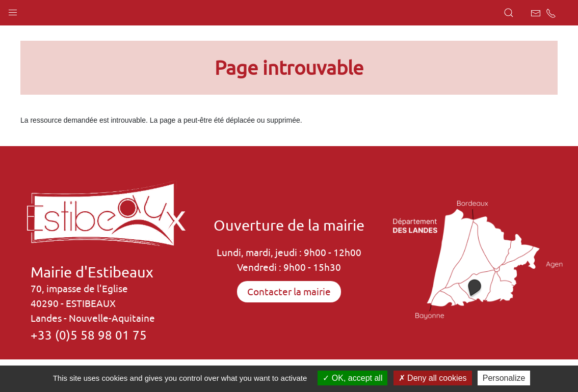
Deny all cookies (433, 378)
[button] (13, 10)
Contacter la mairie (289, 292)
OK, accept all (352, 378)
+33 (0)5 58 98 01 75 (89, 335)
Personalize (504, 378)
